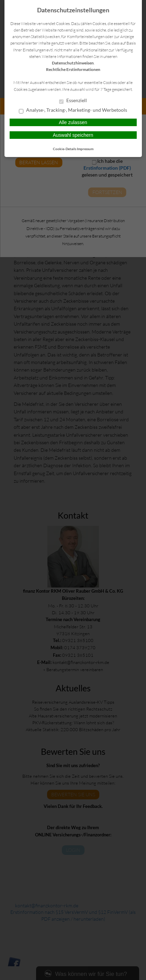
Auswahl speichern (73, 135)
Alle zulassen (73, 122)
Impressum (85, 149)
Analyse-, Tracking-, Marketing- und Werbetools (73, 110)
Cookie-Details (65, 149)
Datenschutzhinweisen (73, 63)
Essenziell (73, 101)
